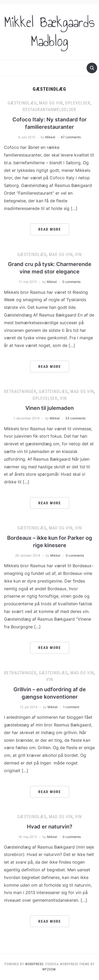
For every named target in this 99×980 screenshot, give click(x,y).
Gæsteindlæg (22, 103)
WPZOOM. (49, 969)
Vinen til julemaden (49, 408)
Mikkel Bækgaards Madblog (49, 32)
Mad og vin (51, 103)
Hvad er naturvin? (50, 827)
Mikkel (50, 137)
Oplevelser (78, 103)
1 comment (71, 707)
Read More (50, 229)
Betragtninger (20, 391)
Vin (78, 255)
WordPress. (35, 964)
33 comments (75, 418)
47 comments (71, 137)
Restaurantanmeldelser (49, 110)
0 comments (71, 282)
